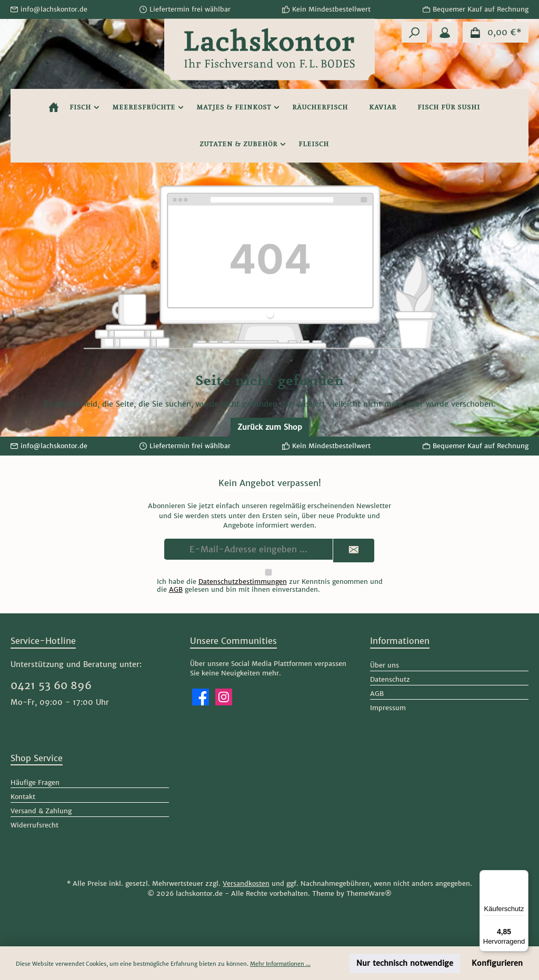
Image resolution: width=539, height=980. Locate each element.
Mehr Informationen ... (280, 964)
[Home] (54, 107)
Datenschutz (390, 679)
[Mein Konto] (445, 32)
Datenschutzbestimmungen (243, 582)
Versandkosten (246, 883)
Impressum (388, 708)
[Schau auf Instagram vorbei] (224, 697)
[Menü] (522, 876)
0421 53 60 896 (51, 685)
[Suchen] (414, 32)
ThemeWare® (369, 893)
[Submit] (354, 550)
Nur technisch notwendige (405, 963)
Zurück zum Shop (270, 427)
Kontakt (23, 797)
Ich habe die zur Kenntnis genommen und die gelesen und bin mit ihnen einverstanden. (270, 585)
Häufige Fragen (35, 782)
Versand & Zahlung (41, 811)
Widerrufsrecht (34, 825)
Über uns (385, 665)
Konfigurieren (497, 963)
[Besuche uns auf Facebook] (201, 697)
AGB (176, 589)
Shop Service (37, 758)
